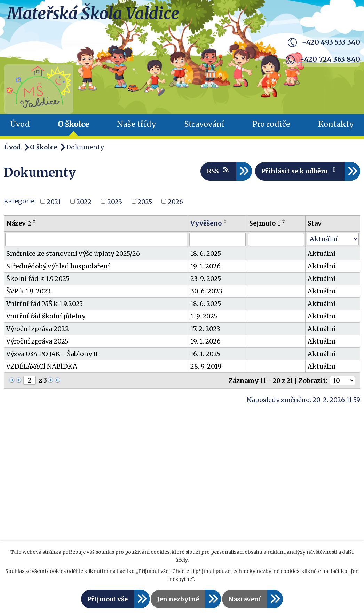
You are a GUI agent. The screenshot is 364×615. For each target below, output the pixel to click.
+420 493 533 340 (322, 43)
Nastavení (245, 599)
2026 (175, 201)
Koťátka (24, 533)
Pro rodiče (271, 124)
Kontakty (336, 124)
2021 (54, 201)
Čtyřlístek (27, 521)
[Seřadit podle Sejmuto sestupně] (284, 223)
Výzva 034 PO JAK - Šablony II (52, 354)
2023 (115, 201)
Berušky (25, 509)
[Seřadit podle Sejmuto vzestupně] (284, 220)
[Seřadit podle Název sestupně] (35, 223)
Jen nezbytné (178, 599)
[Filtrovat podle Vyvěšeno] (217, 239)
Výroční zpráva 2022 (38, 329)
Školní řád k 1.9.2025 (38, 279)
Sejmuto (265, 223)
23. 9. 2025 (206, 279)
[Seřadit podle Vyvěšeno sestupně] (225, 223)
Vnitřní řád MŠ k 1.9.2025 (45, 304)
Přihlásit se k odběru (300, 171)
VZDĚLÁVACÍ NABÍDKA (42, 366)
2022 (84, 201)
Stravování (204, 124)
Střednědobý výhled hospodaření (58, 266)
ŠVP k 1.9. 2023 (29, 291)
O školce (73, 124)
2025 (145, 201)
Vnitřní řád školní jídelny (46, 316)
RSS (218, 171)
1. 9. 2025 (204, 316)
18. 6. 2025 (206, 254)
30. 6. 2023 (206, 291)
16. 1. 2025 (205, 354)
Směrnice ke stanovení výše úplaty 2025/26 (73, 254)
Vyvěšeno (206, 223)
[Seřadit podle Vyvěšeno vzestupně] (225, 220)
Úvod (20, 124)
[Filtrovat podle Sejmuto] (276, 239)
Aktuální (322, 254)
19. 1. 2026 (205, 266)
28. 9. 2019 (206, 366)
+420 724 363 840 (321, 59)
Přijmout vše (108, 599)
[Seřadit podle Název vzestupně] (35, 220)
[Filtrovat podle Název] (96, 239)
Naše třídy (137, 124)
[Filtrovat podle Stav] (333, 239)
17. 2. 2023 (205, 329)
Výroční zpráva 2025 (37, 341)
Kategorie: (20, 201)
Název (19, 223)
